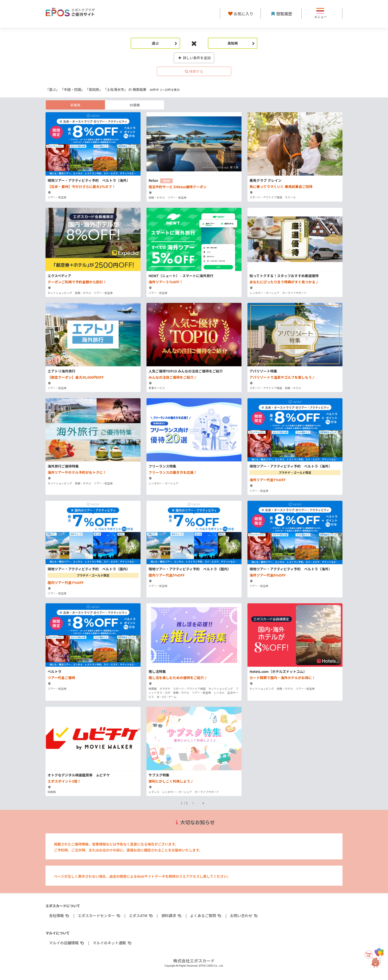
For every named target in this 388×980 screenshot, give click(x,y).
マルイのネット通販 (112, 943)
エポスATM (141, 915)
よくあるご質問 (206, 915)
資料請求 (172, 915)
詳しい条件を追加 (194, 58)
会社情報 (59, 915)
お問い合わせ (244, 915)
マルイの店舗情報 (67, 943)
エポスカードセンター (99, 915)
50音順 (135, 105)
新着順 (75, 105)
